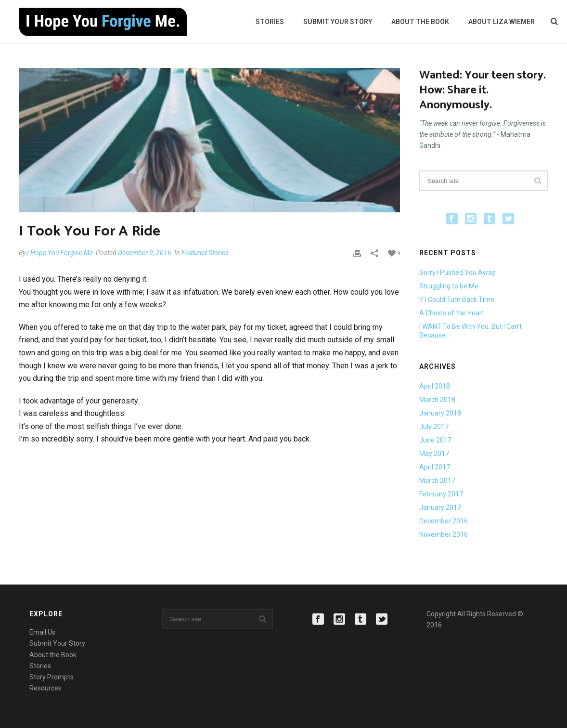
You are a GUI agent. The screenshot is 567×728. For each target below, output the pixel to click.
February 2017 (441, 494)
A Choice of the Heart (452, 313)
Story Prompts (52, 677)
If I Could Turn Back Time (457, 299)
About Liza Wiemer (502, 22)
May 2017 (434, 454)
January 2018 (440, 413)
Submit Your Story (338, 22)
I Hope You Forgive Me (60, 253)
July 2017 (434, 427)
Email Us (42, 632)
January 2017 (440, 507)
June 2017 (435, 440)
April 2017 (435, 467)
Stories (270, 22)
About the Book (420, 22)
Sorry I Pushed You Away (457, 273)
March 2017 (437, 481)
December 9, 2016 (145, 253)
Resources (45, 688)
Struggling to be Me (449, 286)
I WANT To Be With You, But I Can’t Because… (470, 331)
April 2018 (435, 386)
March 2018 (437, 400)
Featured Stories (205, 253)
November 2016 (444, 534)
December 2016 (444, 521)
